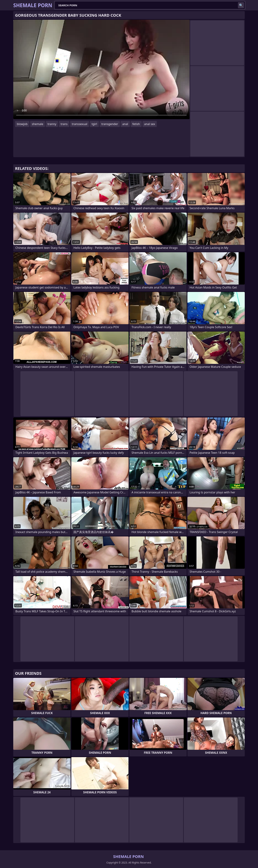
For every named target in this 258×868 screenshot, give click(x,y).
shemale (38, 124)
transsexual (80, 124)
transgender (110, 124)
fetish (136, 124)
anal (125, 124)
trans (64, 124)
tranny (52, 124)
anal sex (150, 124)
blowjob (22, 124)
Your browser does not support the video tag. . (101, 69)
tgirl (94, 124)
